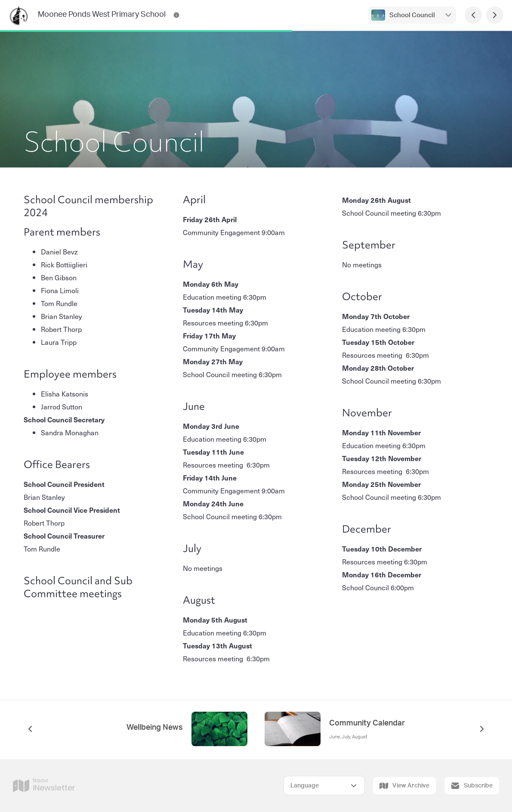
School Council (412, 15)
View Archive (404, 786)
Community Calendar (367, 723)
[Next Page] (495, 15)
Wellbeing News (155, 728)
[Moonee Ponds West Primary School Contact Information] (176, 15)
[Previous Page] (473, 15)
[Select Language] (324, 786)
